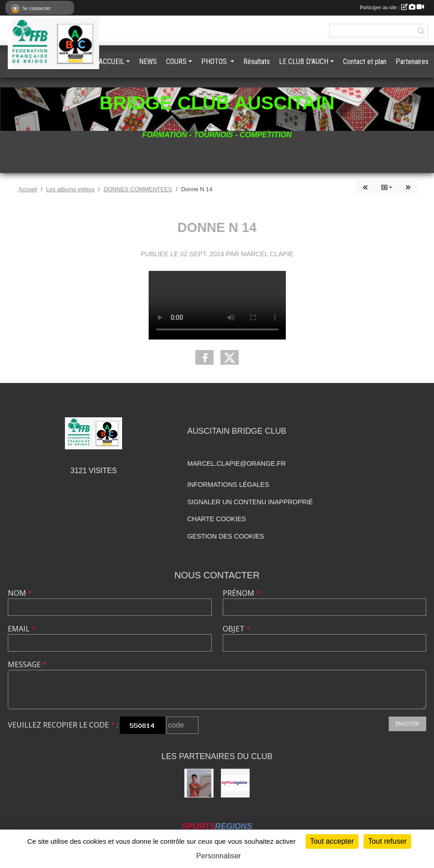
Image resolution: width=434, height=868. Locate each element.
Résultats (257, 62)
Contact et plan (365, 62)
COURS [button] (176, 62)
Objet (237, 629)
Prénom (241, 593)
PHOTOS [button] (215, 62)
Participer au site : (392, 7)
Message (27, 664)
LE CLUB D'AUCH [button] (304, 62)
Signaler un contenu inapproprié (250, 502)
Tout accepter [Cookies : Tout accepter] (332, 841)
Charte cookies (216, 519)
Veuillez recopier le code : (63, 725)
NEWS (148, 62)
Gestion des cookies (225, 536)
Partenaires (412, 62)
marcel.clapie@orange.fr (236, 464)
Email (22, 629)
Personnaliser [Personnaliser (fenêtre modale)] (219, 856)
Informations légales (228, 485)
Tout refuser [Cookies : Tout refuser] (387, 841)
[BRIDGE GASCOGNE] (199, 783)
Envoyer (407, 724)
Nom (20, 593)
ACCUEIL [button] (112, 62)
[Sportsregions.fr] (235, 783)
